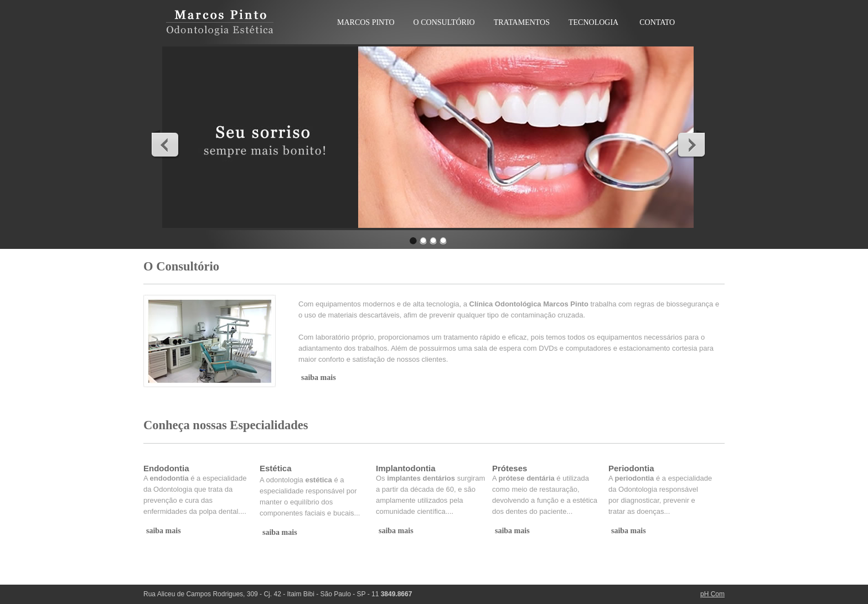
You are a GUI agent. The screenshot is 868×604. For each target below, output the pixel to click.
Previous (166, 144)
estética (318, 480)
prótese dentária (527, 478)
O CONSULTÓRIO (444, 22)
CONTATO (657, 22)
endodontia (169, 478)
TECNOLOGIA (593, 22)
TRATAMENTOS (522, 22)
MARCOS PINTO (366, 22)
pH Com (712, 594)
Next (691, 144)
